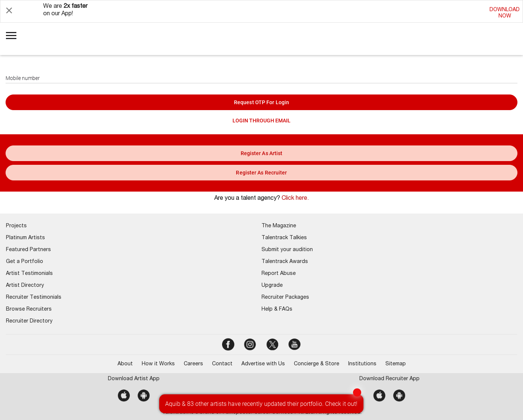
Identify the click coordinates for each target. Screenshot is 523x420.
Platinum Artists (25, 238)
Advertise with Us (263, 364)
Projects (16, 226)
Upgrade (272, 286)
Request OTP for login (261, 102)
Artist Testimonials (29, 274)
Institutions (362, 364)
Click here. (295, 199)
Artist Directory (25, 286)
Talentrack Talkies (284, 238)
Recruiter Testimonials (34, 298)
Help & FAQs (277, 310)
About (125, 364)
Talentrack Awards (285, 262)
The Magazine (279, 226)
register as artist (262, 153)
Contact (222, 364)
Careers (193, 364)
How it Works (158, 364)
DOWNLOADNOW (505, 13)
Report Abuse (279, 274)
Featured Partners (28, 250)
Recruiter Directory (29, 321)
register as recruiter (261, 173)
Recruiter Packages (285, 298)
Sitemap (396, 364)
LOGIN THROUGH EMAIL (261, 121)
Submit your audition (287, 250)
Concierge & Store (317, 364)
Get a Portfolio (25, 262)
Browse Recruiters (29, 310)
